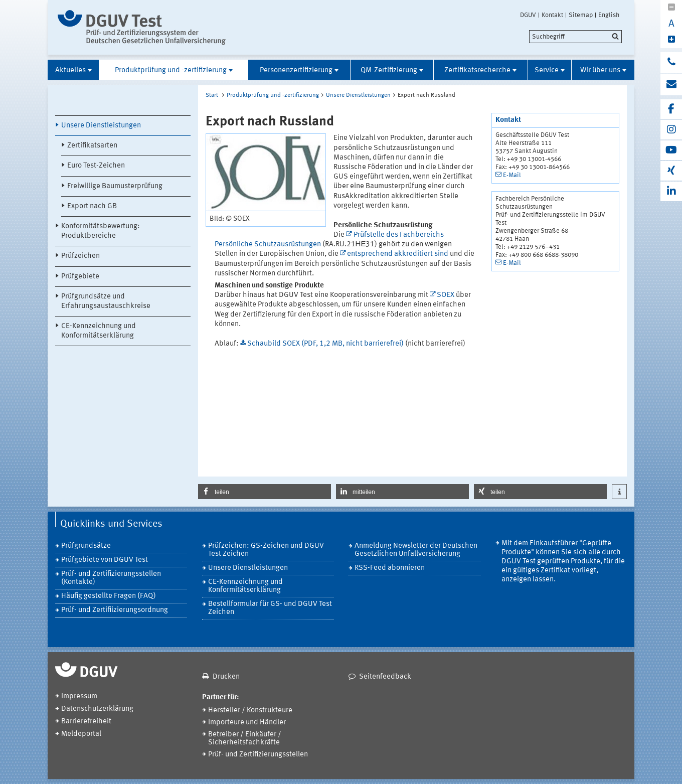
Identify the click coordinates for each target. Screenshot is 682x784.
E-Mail (512, 175)
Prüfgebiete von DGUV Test (105, 560)
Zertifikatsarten (92, 146)
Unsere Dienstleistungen (101, 126)
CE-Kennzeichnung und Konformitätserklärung (99, 331)
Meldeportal (81, 734)
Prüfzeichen (80, 256)
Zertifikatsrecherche (477, 70)
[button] (265, 492)
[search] (575, 37)
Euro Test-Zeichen (96, 166)
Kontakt (552, 15)
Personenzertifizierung (296, 70)
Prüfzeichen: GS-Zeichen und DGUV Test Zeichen (266, 550)
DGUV (528, 15)
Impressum (79, 696)
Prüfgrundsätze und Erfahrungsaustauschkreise (106, 301)
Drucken (226, 677)
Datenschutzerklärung (97, 709)
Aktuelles (70, 70)
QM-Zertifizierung (389, 70)
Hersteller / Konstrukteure (250, 711)
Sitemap (581, 15)
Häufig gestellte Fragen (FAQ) (109, 596)
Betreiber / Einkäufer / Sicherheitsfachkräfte (245, 739)
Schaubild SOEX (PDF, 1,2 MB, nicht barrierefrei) (326, 344)
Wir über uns (600, 70)
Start (212, 95)
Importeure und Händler (247, 723)
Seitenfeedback (385, 677)
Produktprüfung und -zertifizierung (171, 70)
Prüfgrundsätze (86, 546)
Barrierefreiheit (86, 722)
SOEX (446, 295)
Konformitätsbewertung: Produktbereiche (101, 231)
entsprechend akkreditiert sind (398, 254)
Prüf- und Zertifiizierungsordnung (115, 610)
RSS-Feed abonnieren (390, 568)
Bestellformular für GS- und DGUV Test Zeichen (270, 608)
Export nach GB (92, 206)
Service (547, 70)
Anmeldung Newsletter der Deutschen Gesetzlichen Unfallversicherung (416, 550)
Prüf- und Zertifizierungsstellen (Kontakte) (111, 578)
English (609, 15)
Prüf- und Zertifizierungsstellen (258, 755)
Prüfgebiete (80, 277)
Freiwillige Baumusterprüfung (115, 186)
